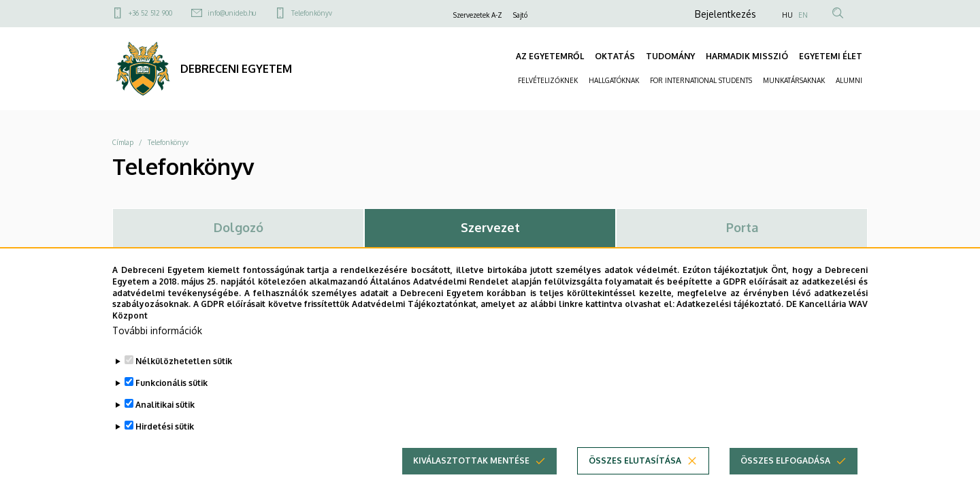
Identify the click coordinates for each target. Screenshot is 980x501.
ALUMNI (849, 80)
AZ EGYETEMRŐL (550, 56)
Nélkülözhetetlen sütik (184, 372)
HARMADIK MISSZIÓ (747, 56)
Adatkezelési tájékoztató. (730, 315)
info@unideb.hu (232, 13)
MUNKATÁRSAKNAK (794, 80)
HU (787, 15)
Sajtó (520, 15)
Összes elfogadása (785, 471)
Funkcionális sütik (171, 394)
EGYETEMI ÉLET (831, 56)
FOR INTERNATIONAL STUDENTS (701, 80)
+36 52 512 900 (150, 13)
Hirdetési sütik (165, 437)
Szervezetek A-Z (478, 15)
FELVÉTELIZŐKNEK (548, 80)
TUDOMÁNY (670, 56)
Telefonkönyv (312, 13)
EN (803, 15)
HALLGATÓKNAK (614, 80)
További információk (157, 341)
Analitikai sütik (165, 416)
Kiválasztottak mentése (471, 471)
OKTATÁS (615, 56)
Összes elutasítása (635, 471)
